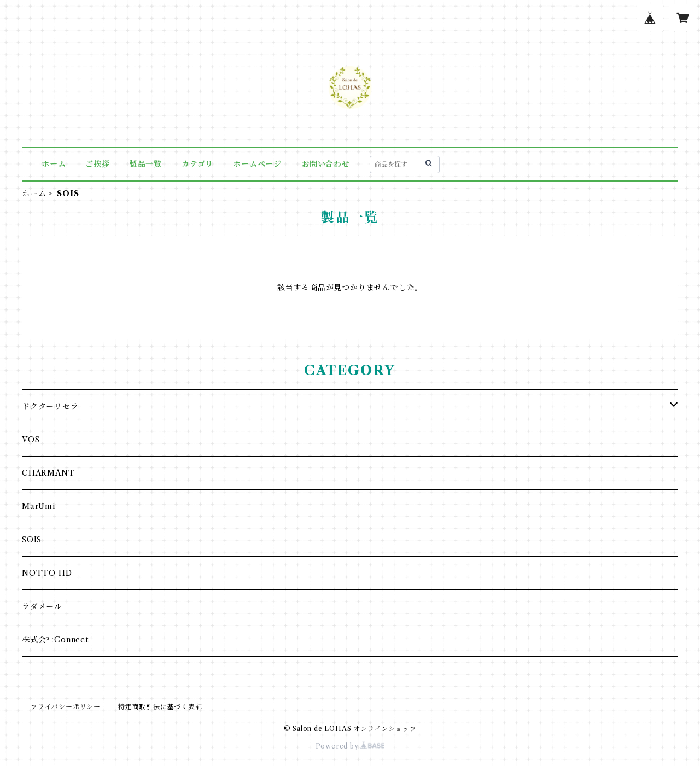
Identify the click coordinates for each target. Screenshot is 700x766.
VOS (31, 440)
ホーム (54, 164)
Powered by (350, 746)
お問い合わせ (326, 164)
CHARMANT (48, 473)
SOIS (32, 540)
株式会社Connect (55, 640)
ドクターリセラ (50, 406)
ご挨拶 (97, 164)
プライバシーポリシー (66, 707)
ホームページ (257, 164)
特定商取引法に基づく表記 (160, 707)
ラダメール (42, 606)
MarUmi (39, 506)
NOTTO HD (47, 573)
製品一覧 (146, 164)
